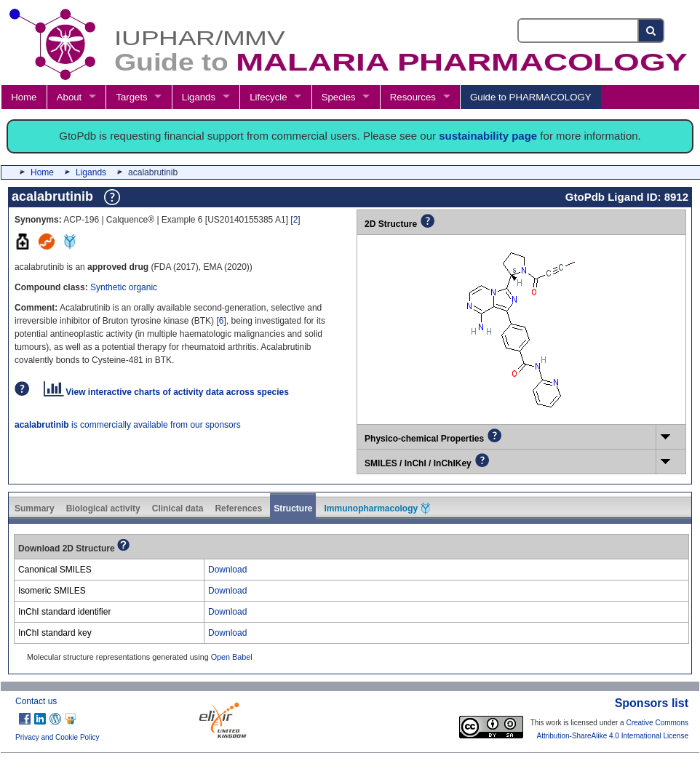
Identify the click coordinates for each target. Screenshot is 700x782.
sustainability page (488, 136)
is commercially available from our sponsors (128, 425)
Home (24, 97)
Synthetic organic (124, 287)
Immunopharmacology (377, 508)
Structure (293, 508)
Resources (413, 97)
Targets (131, 97)
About (69, 97)
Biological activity (103, 508)
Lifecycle (268, 97)
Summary (35, 508)
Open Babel (232, 657)
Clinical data (178, 508)
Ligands (199, 97)
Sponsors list (652, 703)
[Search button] (652, 31)
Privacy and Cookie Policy (57, 737)
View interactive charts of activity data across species (166, 392)
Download (227, 570)
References (238, 508)
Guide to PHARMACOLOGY (530, 97)
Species (339, 97)
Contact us (36, 701)
